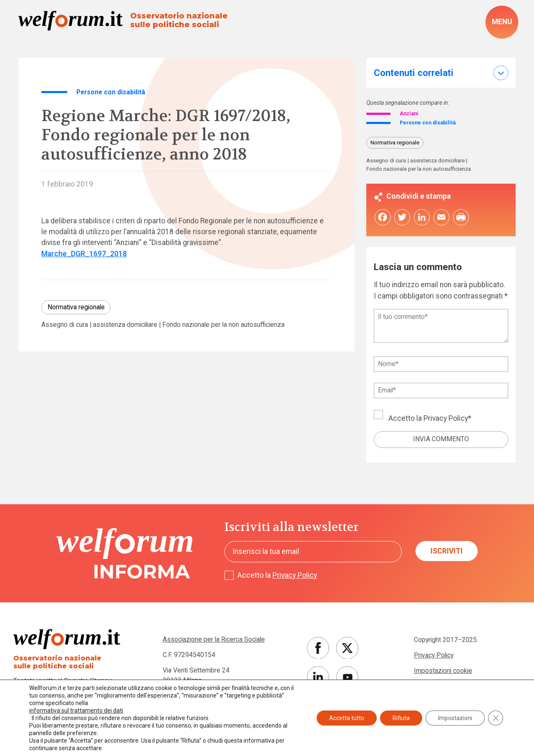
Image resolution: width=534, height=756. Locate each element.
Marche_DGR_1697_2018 (84, 254)
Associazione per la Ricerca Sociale (214, 643)
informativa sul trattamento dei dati (76, 710)
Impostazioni (455, 718)
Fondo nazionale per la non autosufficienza (223, 325)
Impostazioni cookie (443, 674)
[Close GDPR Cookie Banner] (496, 718)
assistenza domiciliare (125, 325)
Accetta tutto (347, 718)
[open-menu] (502, 22)
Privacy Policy (446, 421)
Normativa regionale (76, 307)
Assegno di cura (65, 325)
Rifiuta (401, 718)
